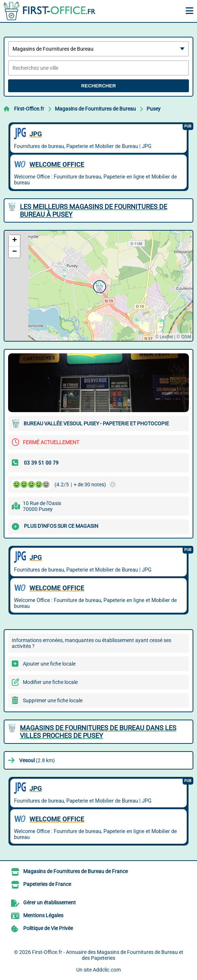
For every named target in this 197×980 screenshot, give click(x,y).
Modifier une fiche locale (50, 682)
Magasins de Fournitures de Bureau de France (75, 871)
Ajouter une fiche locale (49, 664)
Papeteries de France (47, 884)
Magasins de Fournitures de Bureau (95, 109)
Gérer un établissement (50, 902)
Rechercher (98, 86)
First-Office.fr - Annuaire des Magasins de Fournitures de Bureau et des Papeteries (108, 955)
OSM (186, 337)
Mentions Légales (43, 915)
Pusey (154, 109)
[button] (99, 286)
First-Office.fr (29, 109)
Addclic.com (107, 970)
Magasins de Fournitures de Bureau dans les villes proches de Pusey (98, 732)
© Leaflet (164, 337)
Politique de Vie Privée (48, 928)
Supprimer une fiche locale (53, 700)
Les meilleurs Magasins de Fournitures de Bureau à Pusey (94, 210)
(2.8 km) (37, 760)
